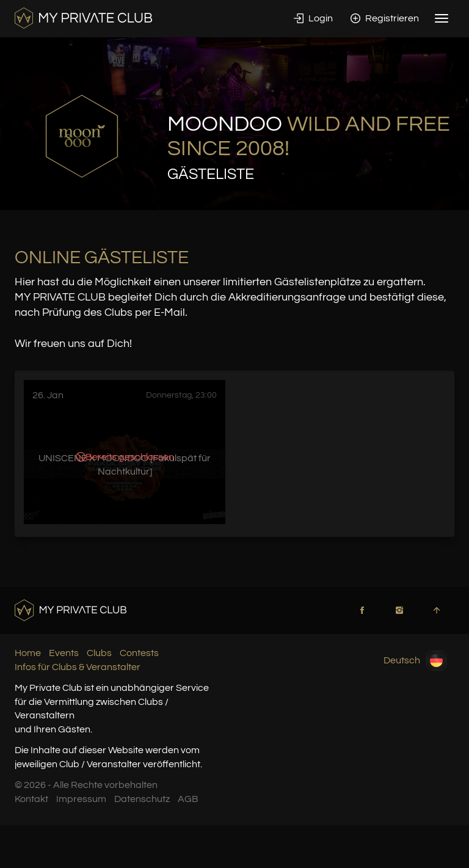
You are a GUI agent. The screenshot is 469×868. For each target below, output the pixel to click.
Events (64, 653)
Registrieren (385, 18)
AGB (188, 799)
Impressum (81, 799)
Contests (139, 653)
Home (28, 653)
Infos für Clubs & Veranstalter (78, 667)
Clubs (99, 653)
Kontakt (31, 799)
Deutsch (415, 661)
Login (313, 18)
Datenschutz (142, 799)
